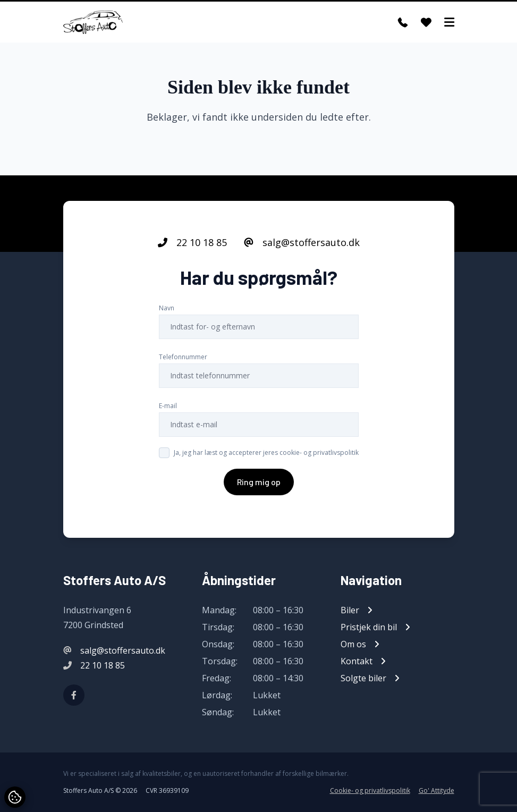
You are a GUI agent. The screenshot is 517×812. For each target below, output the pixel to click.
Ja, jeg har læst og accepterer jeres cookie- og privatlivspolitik (266, 452)
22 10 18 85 (192, 242)
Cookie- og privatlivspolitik (370, 791)
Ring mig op (259, 482)
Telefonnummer (183, 357)
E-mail (168, 406)
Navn (167, 308)
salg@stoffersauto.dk (302, 242)
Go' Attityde (437, 791)
